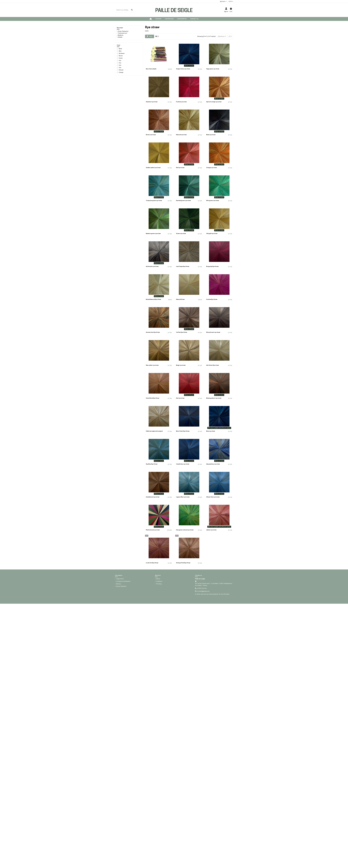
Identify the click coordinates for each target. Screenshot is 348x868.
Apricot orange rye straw (214, 102)
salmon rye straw (211, 530)
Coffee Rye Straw (182, 332)
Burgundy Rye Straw (212, 266)
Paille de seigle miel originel (154, 431)
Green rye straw (181, 234)
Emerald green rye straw (183, 201)
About (158, 579)
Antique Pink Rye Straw (183, 563)
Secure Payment (121, 586)
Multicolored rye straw (153, 530)
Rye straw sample (151, 69)
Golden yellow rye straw (153, 168)
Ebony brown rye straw (213, 332)
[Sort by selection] (222, 36)
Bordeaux (122, 53)
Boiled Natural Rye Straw (153, 299)
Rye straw (120, 28)
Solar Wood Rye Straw (153, 398)
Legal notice (120, 579)
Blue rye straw (211, 431)
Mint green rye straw (213, 201)
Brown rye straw (151, 135)
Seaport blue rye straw (183, 69)
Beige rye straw (181, 365)
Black (120, 49)
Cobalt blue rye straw (183, 464)
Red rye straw (180, 168)
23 (230, 36)
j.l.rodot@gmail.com (203, 591)
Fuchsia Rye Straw (212, 299)
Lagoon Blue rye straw (183, 497)
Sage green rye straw (213, 69)
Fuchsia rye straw (181, 102)
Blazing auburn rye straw (214, 398)
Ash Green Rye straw (213, 365)
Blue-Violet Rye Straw (183, 431)
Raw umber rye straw (152, 365)
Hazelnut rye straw (152, 102)
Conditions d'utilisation (123, 581)
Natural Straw (180, 299)
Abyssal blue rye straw (213, 464)
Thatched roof (122, 33)
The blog (159, 584)
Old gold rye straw (212, 234)
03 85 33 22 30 (202, 588)
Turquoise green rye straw (154, 201)
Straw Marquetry (123, 31)
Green (121, 58)
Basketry (121, 35)
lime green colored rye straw (185, 530)
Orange (121, 72)
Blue (120, 51)
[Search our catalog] (132, 10)
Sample (120, 37)
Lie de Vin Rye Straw (152, 563)
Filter (150, 36)
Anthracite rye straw (152, 266)
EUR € (231, 1)
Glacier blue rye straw (213, 497)
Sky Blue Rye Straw (152, 464)
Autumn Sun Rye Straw (153, 332)
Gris (120, 61)
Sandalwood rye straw (153, 497)
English (223, 1)
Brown (121, 56)
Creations (159, 581)
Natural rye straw (181, 135)
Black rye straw (211, 135)
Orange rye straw (212, 168)
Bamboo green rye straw (153, 234)
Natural (121, 70)
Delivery (118, 584)
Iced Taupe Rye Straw (183, 266)
